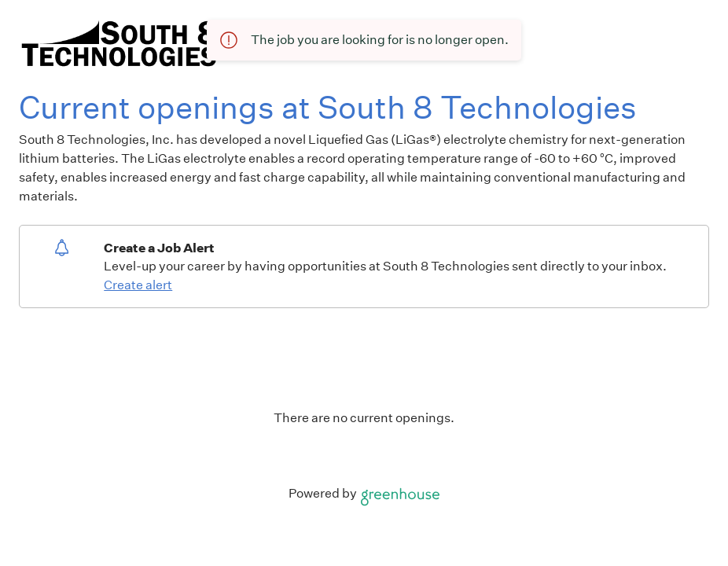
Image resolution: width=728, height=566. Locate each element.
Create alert (138, 285)
